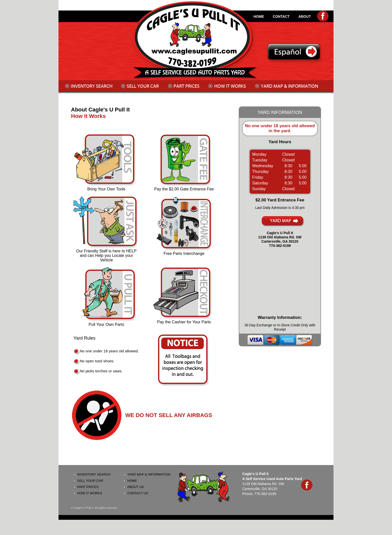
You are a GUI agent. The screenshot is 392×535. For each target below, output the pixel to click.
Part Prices (88, 487)
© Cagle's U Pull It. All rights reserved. (94, 508)
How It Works (88, 116)
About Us (135, 487)
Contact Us (138, 493)
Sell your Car (90, 481)
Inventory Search (94, 474)
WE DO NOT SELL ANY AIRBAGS (169, 415)
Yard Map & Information (149, 474)
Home (132, 481)
